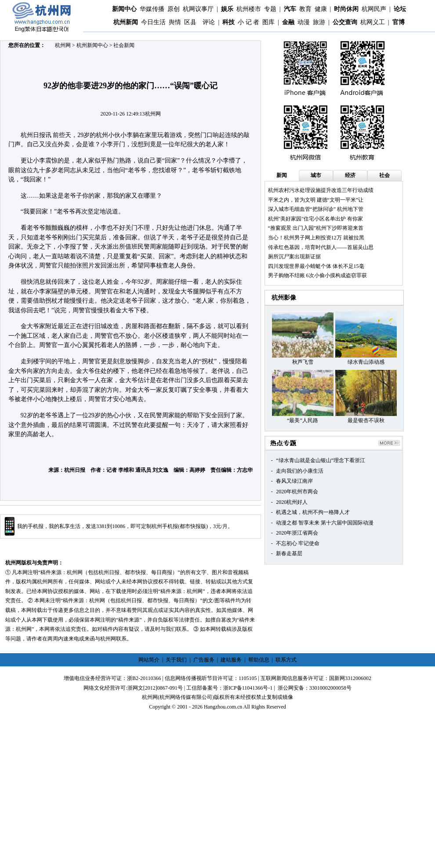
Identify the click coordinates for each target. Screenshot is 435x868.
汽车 (290, 9)
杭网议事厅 (198, 9)
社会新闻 (124, 45)
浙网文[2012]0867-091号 (155, 688)
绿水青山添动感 (366, 362)
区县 (190, 22)
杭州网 (63, 45)
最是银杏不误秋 (366, 420)
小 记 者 (248, 22)
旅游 (319, 22)
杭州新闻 (126, 22)
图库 (268, 22)
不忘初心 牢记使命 (298, 543)
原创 (174, 9)
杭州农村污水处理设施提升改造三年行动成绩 (321, 190)
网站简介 (149, 660)
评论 (209, 22)
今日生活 (153, 22)
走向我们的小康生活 (300, 471)
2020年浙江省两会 (297, 533)
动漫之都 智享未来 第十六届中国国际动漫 (325, 523)
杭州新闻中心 (92, 45)
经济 (350, 175)
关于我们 (176, 660)
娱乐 (227, 9)
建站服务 (231, 660)
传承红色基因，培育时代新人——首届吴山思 (321, 247)
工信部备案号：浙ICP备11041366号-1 (229, 688)
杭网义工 (373, 22)
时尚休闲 (346, 9)
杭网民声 (374, 9)
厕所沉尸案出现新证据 (294, 257)
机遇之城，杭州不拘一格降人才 (313, 512)
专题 (270, 9)
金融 (288, 22)
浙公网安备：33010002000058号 (315, 688)
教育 (305, 9)
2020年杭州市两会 (297, 492)
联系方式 (286, 660)
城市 (316, 175)
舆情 (175, 22)
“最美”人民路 (303, 420)
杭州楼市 (249, 9)
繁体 (30, 29)
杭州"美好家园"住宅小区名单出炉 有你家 (316, 219)
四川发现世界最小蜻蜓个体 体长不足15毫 (316, 266)
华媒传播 (152, 9)
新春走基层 (289, 553)
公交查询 (345, 22)
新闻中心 (124, 9)
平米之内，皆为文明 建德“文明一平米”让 (316, 200)
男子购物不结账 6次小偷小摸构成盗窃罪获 (317, 275)
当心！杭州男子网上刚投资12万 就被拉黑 (316, 238)
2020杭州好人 (292, 502)
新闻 (282, 175)
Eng (20, 29)
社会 (384, 175)
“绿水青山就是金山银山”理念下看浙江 (321, 460)
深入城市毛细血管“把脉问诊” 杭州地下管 (316, 209)
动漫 (304, 22)
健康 (321, 9)
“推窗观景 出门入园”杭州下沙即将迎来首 (316, 228)
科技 (228, 22)
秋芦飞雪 (303, 362)
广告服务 (204, 660)
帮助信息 (259, 660)
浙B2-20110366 (144, 678)
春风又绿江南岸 (294, 481)
